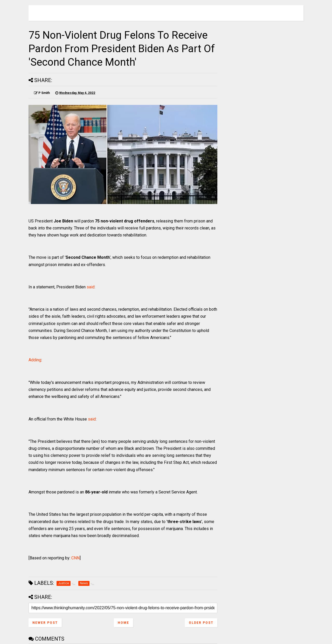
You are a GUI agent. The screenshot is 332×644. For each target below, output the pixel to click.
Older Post (201, 623)
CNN (75, 558)
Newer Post (45, 623)
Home (123, 623)
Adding (35, 360)
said (91, 287)
